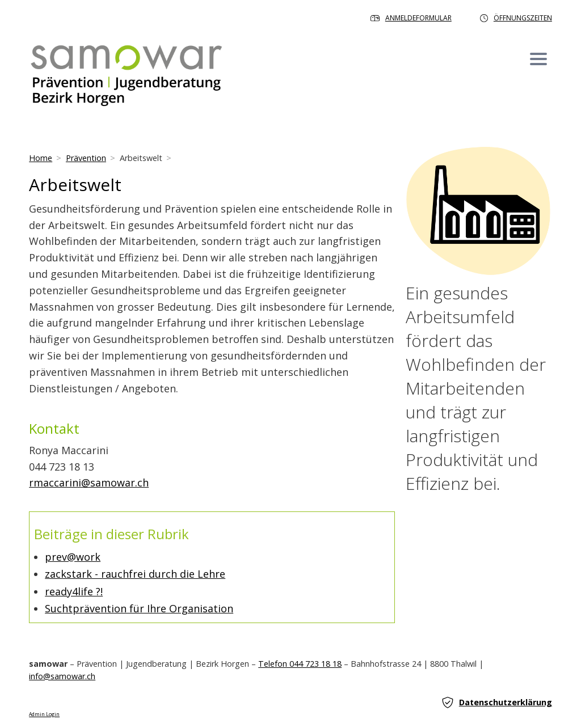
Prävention (86, 158)
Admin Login (44, 714)
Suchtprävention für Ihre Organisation (139, 608)
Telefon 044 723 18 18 (300, 664)
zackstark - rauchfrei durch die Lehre (135, 574)
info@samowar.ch (62, 676)
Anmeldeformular (411, 18)
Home (41, 158)
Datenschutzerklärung (497, 702)
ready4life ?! (74, 591)
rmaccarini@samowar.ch (89, 482)
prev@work (73, 557)
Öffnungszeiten (516, 18)
